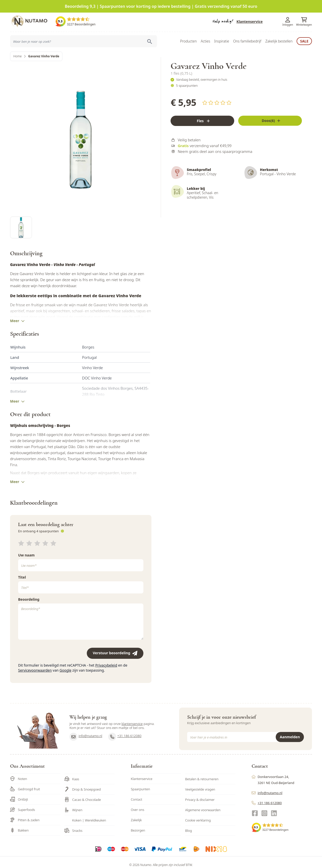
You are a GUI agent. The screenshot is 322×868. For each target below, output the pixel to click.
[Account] (288, 20)
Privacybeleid (106, 665)
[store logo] (33, 21)
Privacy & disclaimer (200, 800)
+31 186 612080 (125, 737)
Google (66, 670)
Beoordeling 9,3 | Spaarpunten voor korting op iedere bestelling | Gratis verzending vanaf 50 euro (161, 6)
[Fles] (202, 121)
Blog (189, 831)
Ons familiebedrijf (247, 41)
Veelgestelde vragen (200, 789)
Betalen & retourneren (202, 779)
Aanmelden (290, 737)
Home (17, 56)
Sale (304, 41)
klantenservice (132, 724)
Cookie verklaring (198, 820)
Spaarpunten (140, 789)
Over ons (137, 810)
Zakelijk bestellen (279, 41)
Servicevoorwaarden (35, 670)
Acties (205, 41)
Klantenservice (250, 21)
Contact (137, 799)
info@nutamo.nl (86, 737)
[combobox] (84, 41)
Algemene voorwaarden (203, 810)
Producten (188, 41)
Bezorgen (138, 830)
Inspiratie (222, 41)
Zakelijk (136, 820)
